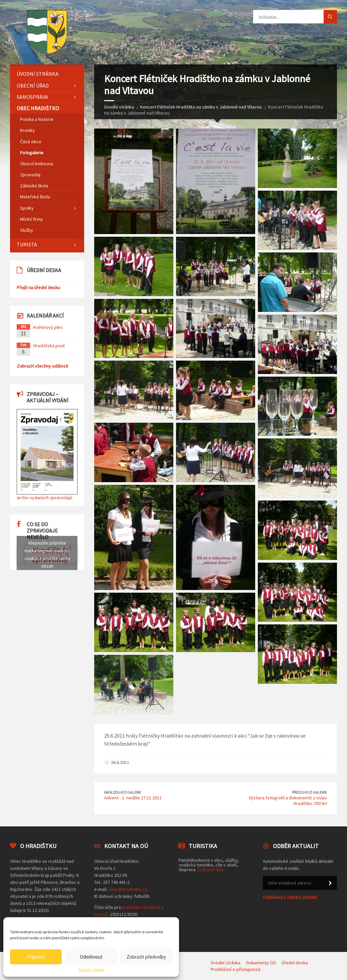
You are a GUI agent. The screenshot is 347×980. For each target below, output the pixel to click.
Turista (27, 244)
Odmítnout (91, 957)
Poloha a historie (37, 119)
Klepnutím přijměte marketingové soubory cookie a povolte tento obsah (47, 554)
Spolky (27, 208)
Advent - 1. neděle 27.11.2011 (133, 798)
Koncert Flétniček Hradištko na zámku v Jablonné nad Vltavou (201, 107)
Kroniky (28, 130)
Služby (27, 230)
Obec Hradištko (38, 108)
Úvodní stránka (119, 107)
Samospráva (32, 97)
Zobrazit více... (212, 869)
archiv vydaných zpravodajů (45, 498)
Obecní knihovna (37, 164)
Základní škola (34, 186)
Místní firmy (32, 219)
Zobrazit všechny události (42, 366)
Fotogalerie (32, 153)
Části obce (31, 142)
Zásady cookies (91, 970)
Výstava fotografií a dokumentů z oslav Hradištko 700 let (288, 801)
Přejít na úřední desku (38, 287)
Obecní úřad (33, 85)
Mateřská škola (35, 197)
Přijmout (36, 957)
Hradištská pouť (49, 346)
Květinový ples (48, 327)
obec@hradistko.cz (128, 889)
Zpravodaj (30, 175)
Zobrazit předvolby (146, 957)
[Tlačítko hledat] (330, 17)
